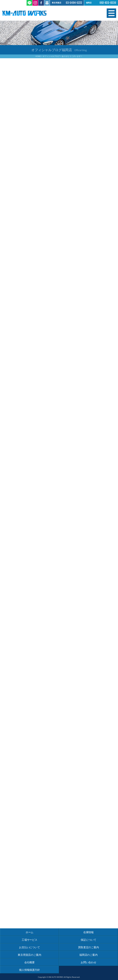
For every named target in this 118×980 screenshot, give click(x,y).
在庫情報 (89, 932)
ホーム (30, 932)
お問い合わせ (89, 962)
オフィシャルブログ (51, 56)
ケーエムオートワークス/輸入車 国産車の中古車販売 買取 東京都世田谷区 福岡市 (30, 13)
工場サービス (30, 940)
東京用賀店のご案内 (30, 955)
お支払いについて (30, 947)
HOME (38, 56)
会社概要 (30, 962)
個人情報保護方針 (30, 970)
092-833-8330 (108, 3)
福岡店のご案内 (89, 955)
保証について (89, 940)
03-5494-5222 (74, 3)
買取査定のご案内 (89, 947)
